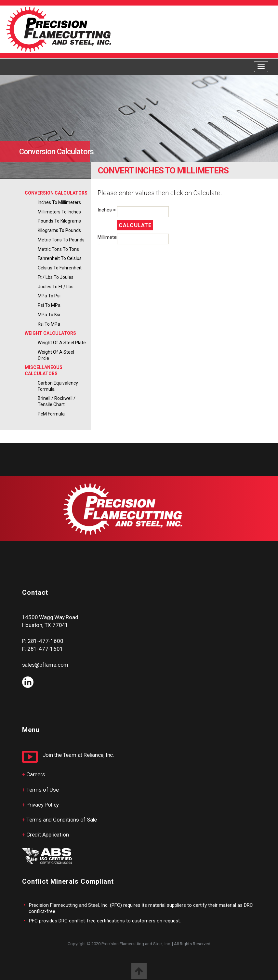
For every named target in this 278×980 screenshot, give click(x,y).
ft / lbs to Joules (56, 277)
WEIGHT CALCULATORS (50, 333)
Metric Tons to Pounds (61, 240)
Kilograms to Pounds (59, 230)
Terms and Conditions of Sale (62, 820)
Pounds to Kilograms (59, 221)
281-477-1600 (45, 641)
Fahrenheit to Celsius (60, 258)
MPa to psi (49, 296)
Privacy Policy (43, 805)
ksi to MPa (49, 324)
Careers (36, 774)
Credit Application (47, 835)
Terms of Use (42, 790)
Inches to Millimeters (59, 202)
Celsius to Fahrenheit (60, 268)
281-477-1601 (45, 649)
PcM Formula (51, 414)
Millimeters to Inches (59, 212)
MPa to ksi (49, 315)
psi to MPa (49, 305)
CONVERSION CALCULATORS (56, 193)
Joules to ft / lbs (56, 287)
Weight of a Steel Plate (62, 343)
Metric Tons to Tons (58, 249)
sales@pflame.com (45, 665)
